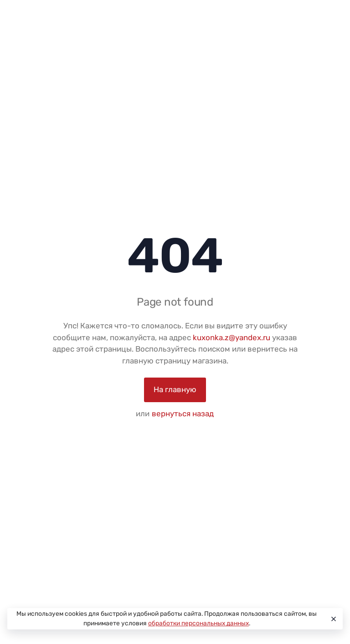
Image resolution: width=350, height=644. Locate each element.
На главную (175, 389)
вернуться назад (183, 414)
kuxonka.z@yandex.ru (232, 337)
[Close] (332, 619)
